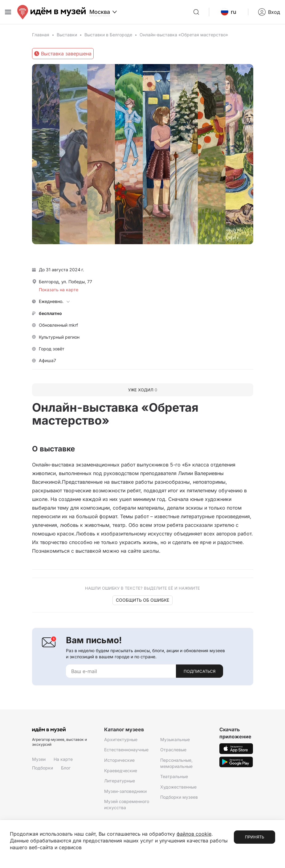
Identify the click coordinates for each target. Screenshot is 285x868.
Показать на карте (59, 290)
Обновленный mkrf (58, 325)
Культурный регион (59, 337)
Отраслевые (173, 750)
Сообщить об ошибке (142, 600)
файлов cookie (194, 834)
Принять (254, 837)
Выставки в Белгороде (108, 35)
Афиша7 (47, 360)
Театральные (174, 776)
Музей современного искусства (127, 804)
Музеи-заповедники (125, 791)
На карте (63, 759)
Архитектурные (121, 739)
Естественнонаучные (126, 750)
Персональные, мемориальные (176, 763)
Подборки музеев (179, 797)
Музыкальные (175, 739)
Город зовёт (52, 349)
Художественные (178, 787)
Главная (41, 35)
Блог (66, 768)
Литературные (120, 781)
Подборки (43, 768)
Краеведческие (121, 771)
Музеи (39, 759)
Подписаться (199, 671)
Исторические (119, 760)
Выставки (67, 35)
